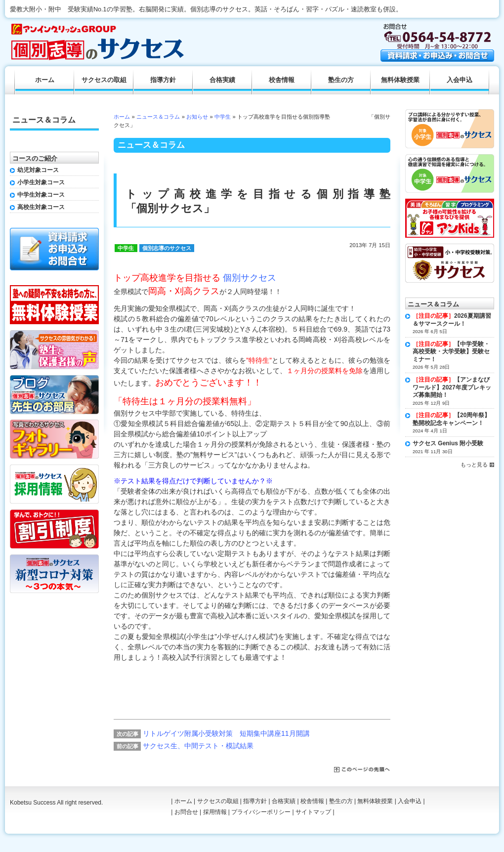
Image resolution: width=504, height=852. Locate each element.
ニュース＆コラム (158, 117)
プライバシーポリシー (261, 812)
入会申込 (460, 80)
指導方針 (163, 80)
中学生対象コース (41, 195)
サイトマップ (313, 812)
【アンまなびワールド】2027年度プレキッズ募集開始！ (452, 387)
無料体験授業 (400, 80)
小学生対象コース (41, 182)
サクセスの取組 (104, 80)
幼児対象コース (38, 170)
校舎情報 (282, 80)
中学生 (223, 117)
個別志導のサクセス (167, 248)
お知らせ (197, 117)
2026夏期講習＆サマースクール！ (452, 320)
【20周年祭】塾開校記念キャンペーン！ (451, 419)
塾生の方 (341, 80)
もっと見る (474, 465)
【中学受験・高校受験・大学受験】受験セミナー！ (451, 352)
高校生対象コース (41, 207)
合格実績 (222, 80)
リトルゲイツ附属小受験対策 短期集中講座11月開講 (226, 733)
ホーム (122, 117)
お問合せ (186, 812)
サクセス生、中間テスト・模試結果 (198, 746)
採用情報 (215, 812)
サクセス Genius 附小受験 (448, 443)
